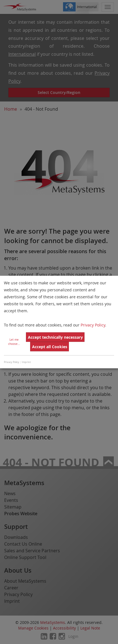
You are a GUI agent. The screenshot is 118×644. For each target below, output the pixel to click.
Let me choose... (14, 342)
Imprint (26, 362)
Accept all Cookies (50, 347)
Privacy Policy (93, 325)
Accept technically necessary (55, 337)
